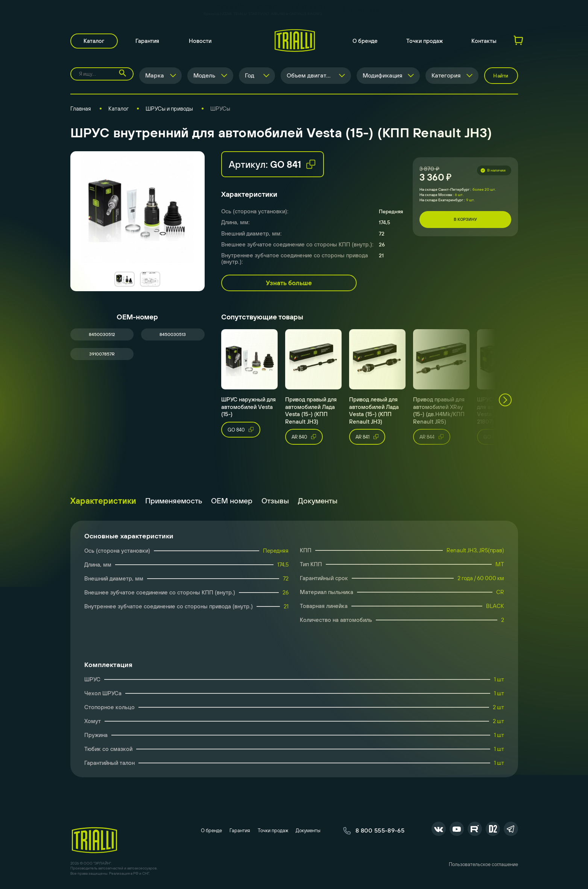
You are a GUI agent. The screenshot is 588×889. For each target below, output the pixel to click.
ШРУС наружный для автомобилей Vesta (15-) (248, 408)
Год (249, 76)
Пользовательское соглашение (483, 866)
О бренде (365, 42)
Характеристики (103, 501)
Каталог (95, 42)
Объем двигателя (311, 76)
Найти (501, 76)
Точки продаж (425, 42)
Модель (204, 76)
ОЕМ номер (232, 501)
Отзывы (275, 501)
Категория (446, 76)
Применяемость (174, 501)
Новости (201, 42)
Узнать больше (289, 284)
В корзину (465, 220)
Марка (153, 76)
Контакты (484, 42)
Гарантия (148, 42)
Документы (318, 501)
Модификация (382, 76)
